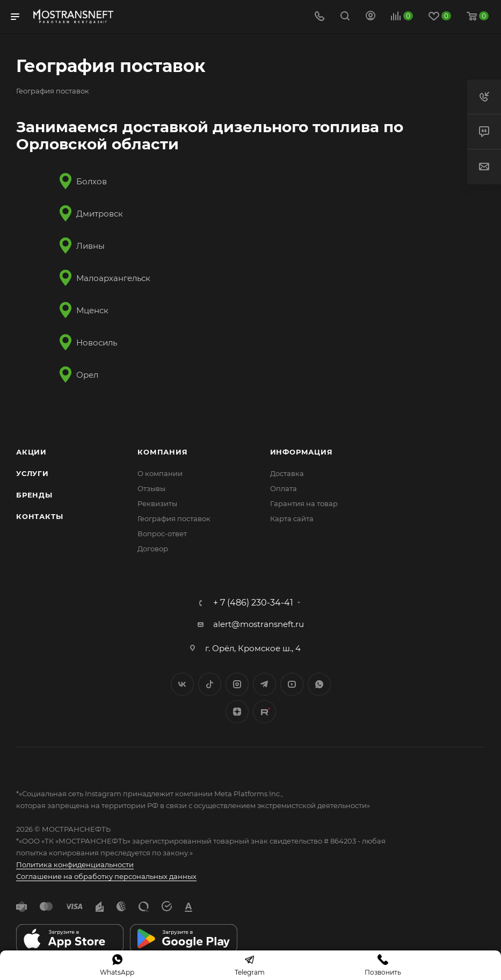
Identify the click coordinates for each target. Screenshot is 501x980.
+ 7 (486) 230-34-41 (253, 603)
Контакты (39, 516)
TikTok (264, 712)
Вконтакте (182, 684)
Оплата (284, 488)
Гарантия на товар (304, 503)
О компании (160, 473)
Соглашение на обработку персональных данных (106, 876)
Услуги (32, 473)
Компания (162, 452)
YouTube (292, 684)
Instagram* (237, 684)
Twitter (210, 684)
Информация (302, 452)
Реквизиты (157, 503)
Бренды (34, 495)
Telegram (264, 684)
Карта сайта (292, 518)
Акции (31, 452)
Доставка (287, 473)
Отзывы (151, 488)
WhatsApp (319, 684)
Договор (153, 549)
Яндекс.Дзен (237, 712)
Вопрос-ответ (162, 534)
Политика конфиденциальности (75, 864)
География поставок (174, 518)
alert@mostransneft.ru (259, 624)
